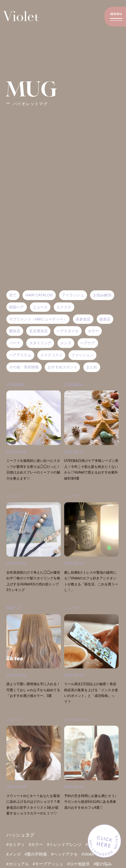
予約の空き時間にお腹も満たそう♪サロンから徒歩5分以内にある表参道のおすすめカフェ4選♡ (91, 817)
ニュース (72, 624)
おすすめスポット (80, 735)
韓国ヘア (14, 624)
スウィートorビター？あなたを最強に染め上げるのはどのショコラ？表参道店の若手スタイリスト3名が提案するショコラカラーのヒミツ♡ (33, 823)
